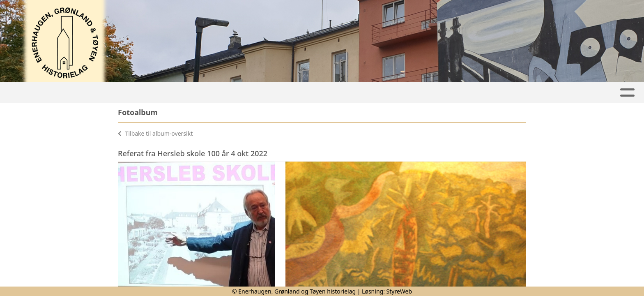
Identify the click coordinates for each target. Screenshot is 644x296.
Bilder (378, 93)
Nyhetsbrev (325, 93)
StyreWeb (399, 291)
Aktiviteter (191, 93)
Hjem (146, 93)
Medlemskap (433, 93)
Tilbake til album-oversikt (155, 133)
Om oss (488, 93)
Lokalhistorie (258, 93)
